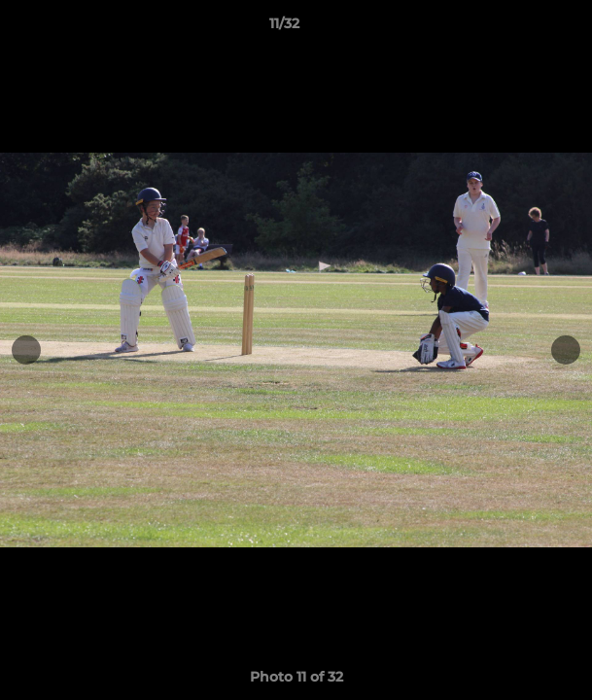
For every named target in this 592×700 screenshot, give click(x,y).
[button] (522, 28)
